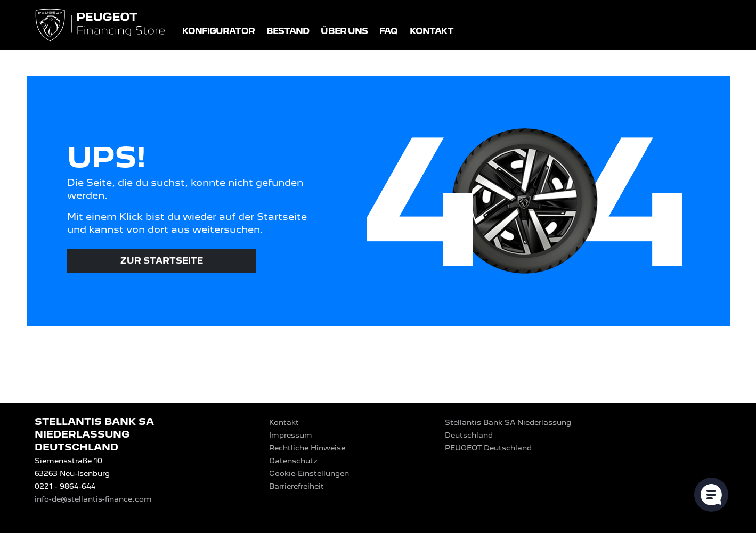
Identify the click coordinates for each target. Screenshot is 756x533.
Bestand (288, 31)
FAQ (388, 31)
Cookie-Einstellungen (309, 473)
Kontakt (432, 31)
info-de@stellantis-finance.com (93, 499)
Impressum (291, 435)
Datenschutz (293, 461)
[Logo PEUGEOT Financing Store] (101, 26)
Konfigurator (218, 31)
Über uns (344, 31)
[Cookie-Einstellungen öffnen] (711, 495)
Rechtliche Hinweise (307, 448)
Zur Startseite (162, 261)
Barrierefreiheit (296, 486)
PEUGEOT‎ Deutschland (488, 448)
